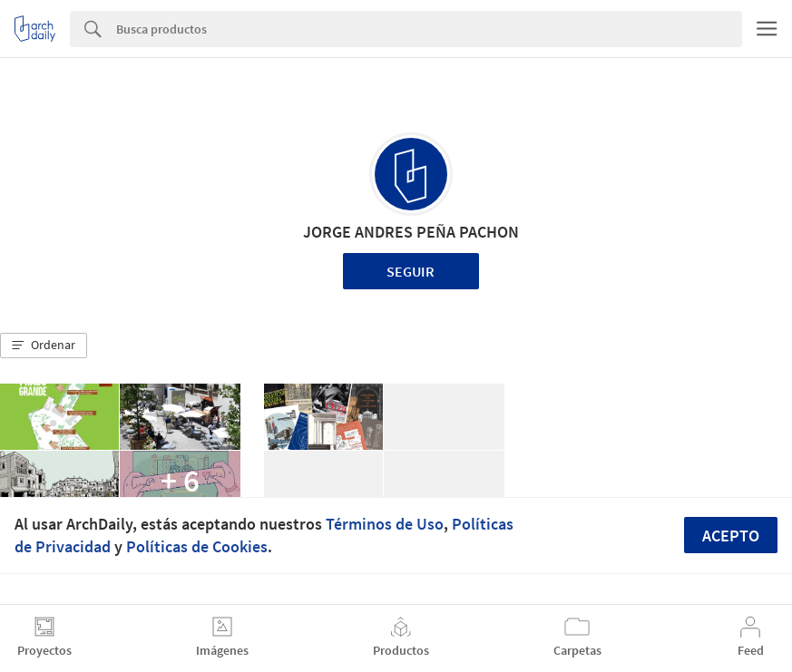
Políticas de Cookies (197, 546)
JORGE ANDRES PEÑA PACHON (411, 232)
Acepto (731, 536)
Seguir (411, 271)
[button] (44, 346)
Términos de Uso (385, 524)
